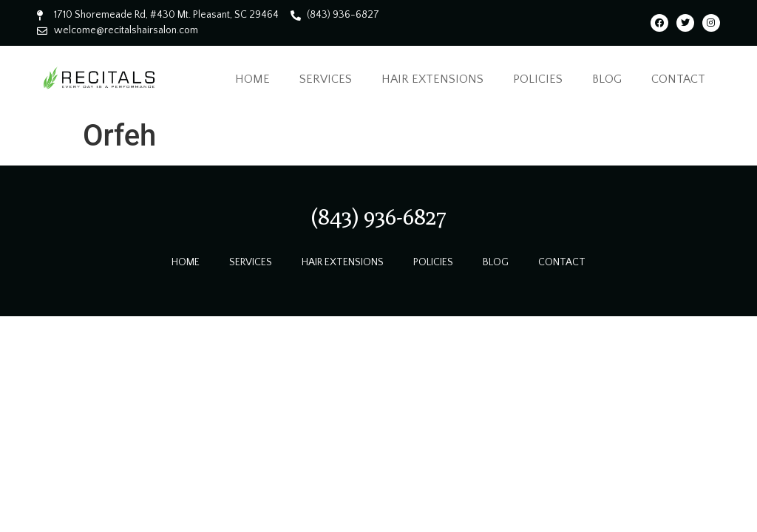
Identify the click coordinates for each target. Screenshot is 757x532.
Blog (607, 79)
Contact (678, 79)
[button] (379, 217)
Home (252, 79)
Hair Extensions (432, 79)
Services (326, 79)
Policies (538, 79)
